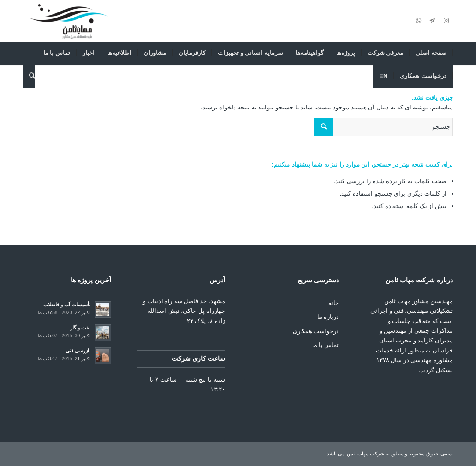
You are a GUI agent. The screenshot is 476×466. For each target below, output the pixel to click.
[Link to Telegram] (432, 21)
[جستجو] (29, 76)
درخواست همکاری (316, 331)
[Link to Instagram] (446, 21)
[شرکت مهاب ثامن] (68, 21)
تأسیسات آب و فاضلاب (67, 305)
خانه (334, 303)
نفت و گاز (80, 328)
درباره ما (328, 317)
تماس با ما (325, 345)
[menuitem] (431, 53)
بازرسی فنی (78, 351)
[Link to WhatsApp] (418, 21)
